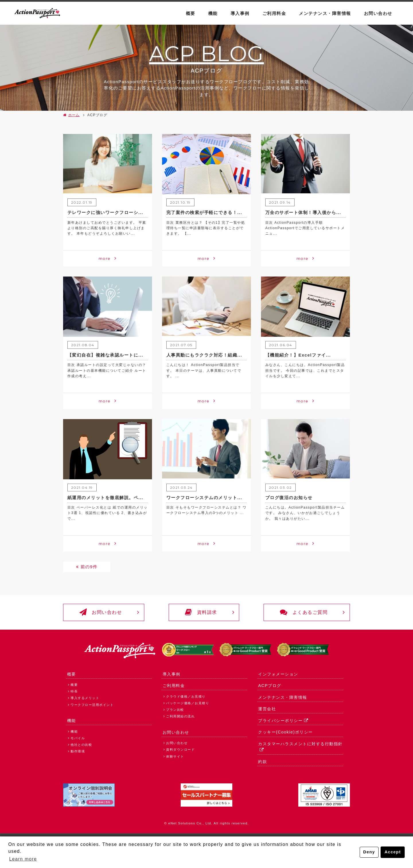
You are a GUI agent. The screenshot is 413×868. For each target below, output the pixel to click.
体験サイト (175, 756)
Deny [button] (369, 852)
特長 (74, 692)
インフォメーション (278, 674)
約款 (263, 762)
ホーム (74, 115)
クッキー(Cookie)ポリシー (285, 732)
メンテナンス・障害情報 (325, 13)
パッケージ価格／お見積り (188, 703)
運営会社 (267, 709)
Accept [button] (393, 852)
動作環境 (78, 752)
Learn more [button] (23, 859)
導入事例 (240, 13)
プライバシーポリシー (280, 721)
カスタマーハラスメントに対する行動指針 (300, 744)
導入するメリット (85, 698)
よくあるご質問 (304, 612)
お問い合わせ (378, 13)
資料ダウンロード (180, 750)
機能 (213, 13)
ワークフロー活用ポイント (92, 705)
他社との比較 (81, 745)
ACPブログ (270, 686)
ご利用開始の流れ (180, 717)
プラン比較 (175, 710)
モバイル (78, 738)
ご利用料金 (274, 13)
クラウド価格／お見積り (186, 696)
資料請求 (201, 612)
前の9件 (89, 567)
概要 (191, 13)
